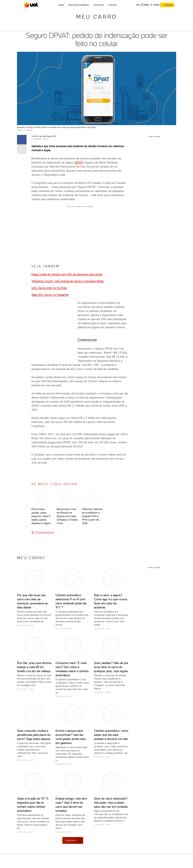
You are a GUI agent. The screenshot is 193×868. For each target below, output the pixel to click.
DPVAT (79, 162)
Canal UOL (99, 5)
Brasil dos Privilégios (79, 5)
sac (138, 5)
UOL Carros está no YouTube (49, 288)
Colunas (113, 5)
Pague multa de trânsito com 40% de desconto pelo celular (67, 274)
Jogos (61, 5)
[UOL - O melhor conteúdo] (31, 5)
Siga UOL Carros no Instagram (50, 295)
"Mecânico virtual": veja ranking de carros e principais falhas (68, 281)
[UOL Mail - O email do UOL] (145, 5)
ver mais (73, 840)
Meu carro (97, 17)
